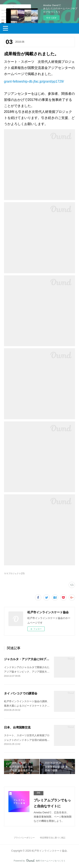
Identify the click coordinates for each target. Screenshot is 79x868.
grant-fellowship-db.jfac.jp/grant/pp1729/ (34, 81)
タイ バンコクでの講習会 (21, 693)
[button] (5, 28)
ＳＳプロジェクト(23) (14, 573)
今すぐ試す (51, 18)
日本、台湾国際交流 (17, 727)
